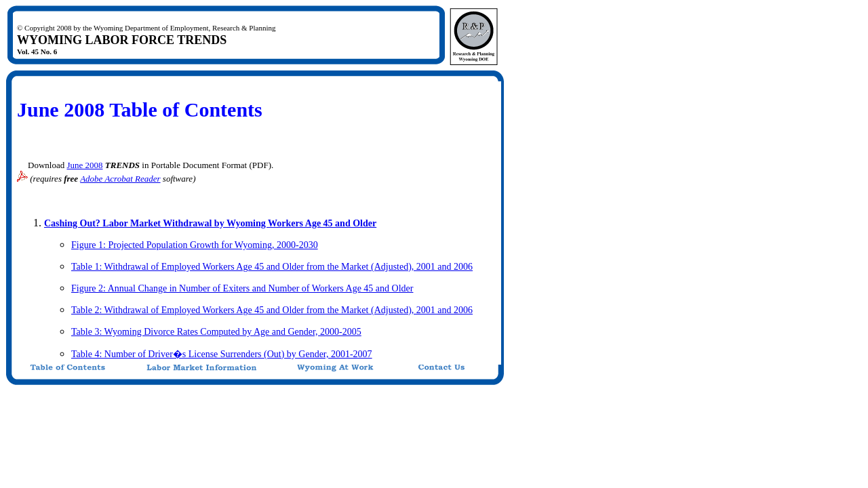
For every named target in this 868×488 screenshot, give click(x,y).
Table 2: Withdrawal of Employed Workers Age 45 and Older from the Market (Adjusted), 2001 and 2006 (272, 310)
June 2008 (84, 165)
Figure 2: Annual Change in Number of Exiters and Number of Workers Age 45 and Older (242, 288)
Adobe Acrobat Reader (120, 179)
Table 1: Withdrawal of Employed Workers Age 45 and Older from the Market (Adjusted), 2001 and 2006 (272, 267)
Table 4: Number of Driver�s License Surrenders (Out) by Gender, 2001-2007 (222, 354)
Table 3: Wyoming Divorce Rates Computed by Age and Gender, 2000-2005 (216, 332)
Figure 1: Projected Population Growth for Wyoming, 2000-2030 (195, 245)
